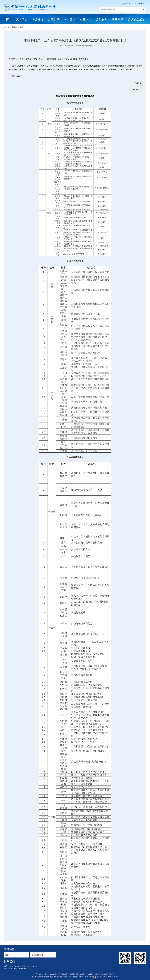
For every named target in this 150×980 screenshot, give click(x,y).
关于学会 (22, 19)
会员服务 (102, 19)
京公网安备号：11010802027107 (106, 977)
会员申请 (141, 3)
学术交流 (70, 19)
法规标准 (117, 19)
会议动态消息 (136, 19)
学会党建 (38, 19)
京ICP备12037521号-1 (86, 977)
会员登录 (127, 3)
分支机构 (54, 19)
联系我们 (9, 962)
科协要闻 (13, 27)
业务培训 (86, 19)
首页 (5, 27)
